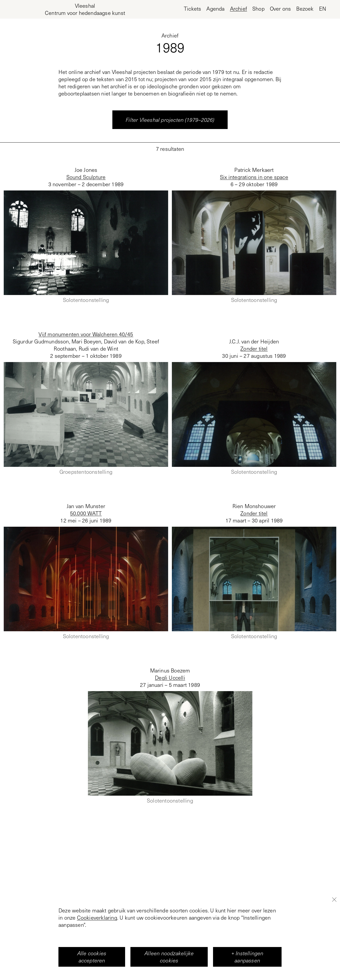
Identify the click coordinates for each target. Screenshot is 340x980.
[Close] (334, 919)
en (323, 9)
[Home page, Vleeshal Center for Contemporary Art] (85, 9)
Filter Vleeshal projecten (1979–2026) (170, 120)
